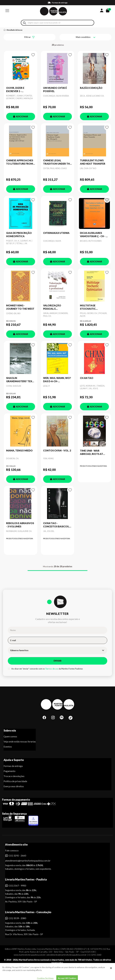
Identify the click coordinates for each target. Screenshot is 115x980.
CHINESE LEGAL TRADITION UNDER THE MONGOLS (57, 162)
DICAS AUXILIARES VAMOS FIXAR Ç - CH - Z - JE (94, 235)
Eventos (8, 747)
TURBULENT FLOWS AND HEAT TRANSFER (93, 162)
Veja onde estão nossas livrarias (20, 741)
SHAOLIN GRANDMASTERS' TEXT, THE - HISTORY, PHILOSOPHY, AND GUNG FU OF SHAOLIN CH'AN (20, 380)
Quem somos (10, 736)
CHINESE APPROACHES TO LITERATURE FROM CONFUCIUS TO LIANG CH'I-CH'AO (20, 162)
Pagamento (10, 771)
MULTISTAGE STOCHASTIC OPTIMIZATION (89, 307)
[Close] (111, 976)
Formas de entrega (13, 766)
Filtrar (27, 37)
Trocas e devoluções (14, 776)
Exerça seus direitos (14, 786)
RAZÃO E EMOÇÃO (91, 88)
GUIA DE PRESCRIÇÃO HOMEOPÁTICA (19, 235)
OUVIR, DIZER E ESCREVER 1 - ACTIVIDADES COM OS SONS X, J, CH (20, 90)
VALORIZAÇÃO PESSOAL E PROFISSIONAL (52, 307)
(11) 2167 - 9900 (17, 885)
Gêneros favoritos (19, 650)
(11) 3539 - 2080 (17, 918)
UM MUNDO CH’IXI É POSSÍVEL (55, 89)
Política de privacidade (15, 781)
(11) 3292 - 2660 (17, 855)
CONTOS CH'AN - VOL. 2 (57, 450)
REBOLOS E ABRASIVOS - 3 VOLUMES (20, 525)
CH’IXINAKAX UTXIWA (56, 233)
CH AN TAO (87, 378)
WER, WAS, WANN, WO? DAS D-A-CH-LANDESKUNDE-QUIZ (57, 380)
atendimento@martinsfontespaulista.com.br (25, 861)
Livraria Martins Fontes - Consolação (28, 912)
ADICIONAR (21, 116)
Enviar (57, 661)
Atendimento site (16, 844)
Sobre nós (10, 730)
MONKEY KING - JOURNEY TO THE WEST (20, 307)
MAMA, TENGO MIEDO (19, 450)
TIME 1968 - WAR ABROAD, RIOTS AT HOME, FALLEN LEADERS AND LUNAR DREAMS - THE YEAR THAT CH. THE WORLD (94, 452)
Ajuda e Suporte (14, 760)
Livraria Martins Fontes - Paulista (26, 879)
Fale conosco (12, 850)
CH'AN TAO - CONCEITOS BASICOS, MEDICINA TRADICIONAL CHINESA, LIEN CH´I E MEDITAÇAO (57, 525)
